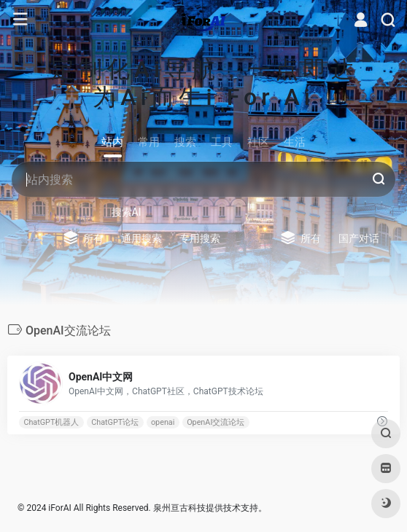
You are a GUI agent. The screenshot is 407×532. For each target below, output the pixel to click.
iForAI (59, 508)
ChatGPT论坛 (115, 422)
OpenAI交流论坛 (216, 422)
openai (163, 422)
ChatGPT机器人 (51, 422)
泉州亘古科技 (179, 508)
